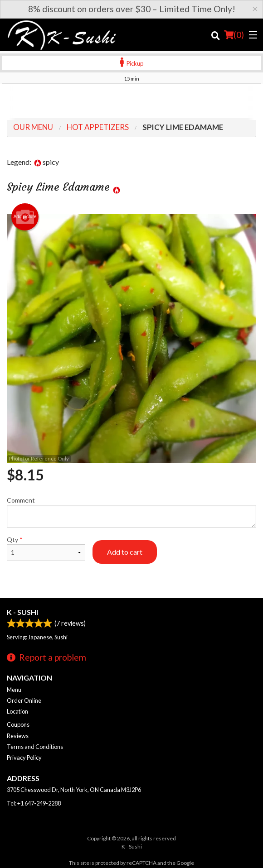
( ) (234, 35)
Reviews (18, 736)
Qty (46, 548)
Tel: (34, 803)
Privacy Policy (24, 758)
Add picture (25, 217)
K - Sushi (22, 612)
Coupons (18, 724)
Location (17, 711)
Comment (131, 512)
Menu (14, 690)
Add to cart (125, 552)
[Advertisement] (131, 102)
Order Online (24, 700)
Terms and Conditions (35, 747)
